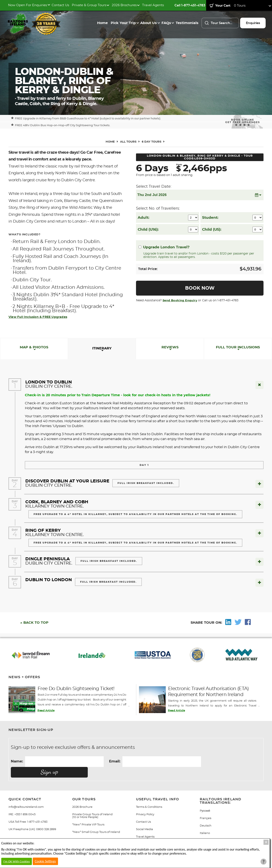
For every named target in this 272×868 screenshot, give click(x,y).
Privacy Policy (145, 804)
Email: (115, 761)
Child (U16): (148, 230)
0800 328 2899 (46, 819)
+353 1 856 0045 (25, 804)
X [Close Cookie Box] (266, 842)
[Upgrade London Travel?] (140, 247)
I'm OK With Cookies (17, 861)
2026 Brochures (124, 5)
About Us (149, 23)
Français (205, 808)
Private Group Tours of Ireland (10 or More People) (92, 805)
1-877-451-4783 (37, 811)
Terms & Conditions (149, 796)
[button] (258, 195)
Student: (210, 218)
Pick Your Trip (123, 23)
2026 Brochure (82, 796)
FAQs (166, 23)
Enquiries (253, 23)
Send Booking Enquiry (180, 300)
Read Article (46, 711)
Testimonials (187, 23)
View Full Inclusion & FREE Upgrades (38, 317)
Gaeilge (205, 830)
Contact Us (60, 5)
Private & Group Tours (89, 5)
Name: (17, 761)
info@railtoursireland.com (26, 796)
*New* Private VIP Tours (88, 814)
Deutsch (206, 815)
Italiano (205, 823)
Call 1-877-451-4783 (190, 5)
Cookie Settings (45, 861)
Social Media (144, 819)
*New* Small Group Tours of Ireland (96, 822)
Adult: (143, 218)
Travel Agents (153, 5)
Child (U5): (212, 230)
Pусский (205, 800)
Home (102, 23)
